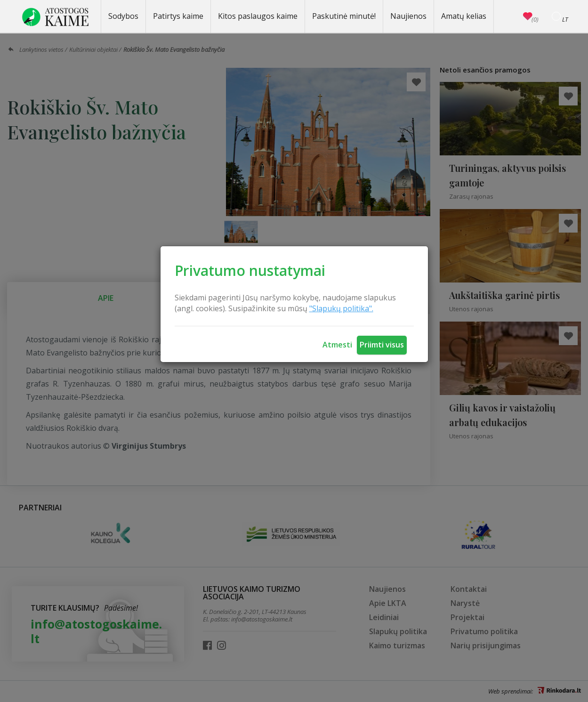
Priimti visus (382, 345)
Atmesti (337, 345)
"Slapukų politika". (341, 308)
